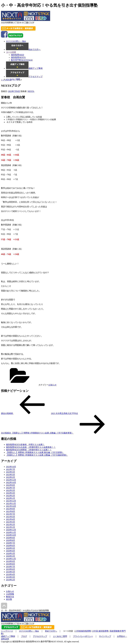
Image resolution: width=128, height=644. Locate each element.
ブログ (24, 636)
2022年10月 (11, 482)
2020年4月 (10, 551)
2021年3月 (10, 522)
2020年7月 (10, 543)
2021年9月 (10, 509)
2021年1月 (10, 527)
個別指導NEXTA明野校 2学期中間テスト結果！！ (29, 450)
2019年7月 (10, 567)
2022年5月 (10, 490)
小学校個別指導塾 (83, 631)
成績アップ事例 (8, 636)
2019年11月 (11, 559)
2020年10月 (11, 535)
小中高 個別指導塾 (100, 631)
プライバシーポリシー (83, 636)
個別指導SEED (17, 55)
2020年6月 (10, 546)
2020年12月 (11, 530)
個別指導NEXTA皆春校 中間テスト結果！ (25, 445)
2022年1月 (10, 498)
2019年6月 (10, 569)
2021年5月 (10, 517)
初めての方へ (51, 631)
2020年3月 (10, 553)
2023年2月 (10, 477)
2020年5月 (10, 548)
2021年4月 (10, 519)
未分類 (9, 599)
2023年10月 (11, 467)
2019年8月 (10, 564)
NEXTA (31, 91)
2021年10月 (11, 506)
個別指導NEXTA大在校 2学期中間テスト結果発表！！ (31, 447)
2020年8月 (10, 540)
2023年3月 (10, 475)
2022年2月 (10, 496)
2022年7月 (10, 488)
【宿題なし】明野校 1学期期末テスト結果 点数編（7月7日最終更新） (37, 455)
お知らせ (52, 385)
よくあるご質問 (60, 636)
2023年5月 (10, 472)
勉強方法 (10, 597)
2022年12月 (11, 480)
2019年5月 (10, 572)
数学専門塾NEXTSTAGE (22, 60)
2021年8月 (10, 511)
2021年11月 (11, 503)
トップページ (6, 80)
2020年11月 (11, 532)
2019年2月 (10, 580)
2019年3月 (10, 577)
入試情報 (10, 594)
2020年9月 (10, 538)
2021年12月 (11, 501)
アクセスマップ (40, 636)
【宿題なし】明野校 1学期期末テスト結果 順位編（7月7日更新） (35, 452)
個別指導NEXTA (18, 57)
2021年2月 (10, 525)
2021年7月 (10, 514)
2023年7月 (10, 469)
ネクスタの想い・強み (29, 631)
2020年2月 (10, 556)
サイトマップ (105, 636)
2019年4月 (10, 574)
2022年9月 (10, 485)
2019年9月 (10, 561)
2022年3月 (10, 493)
